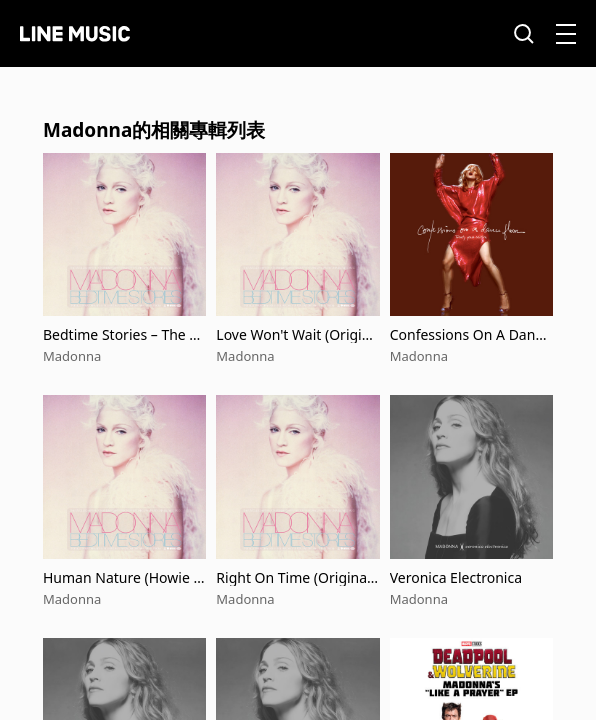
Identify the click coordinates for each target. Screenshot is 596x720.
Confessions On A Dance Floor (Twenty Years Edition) (470, 334)
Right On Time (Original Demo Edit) (293, 577)
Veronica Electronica (456, 577)
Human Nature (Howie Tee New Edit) (122, 577)
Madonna (72, 356)
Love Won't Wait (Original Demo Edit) (297, 334)
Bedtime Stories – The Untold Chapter (121, 334)
